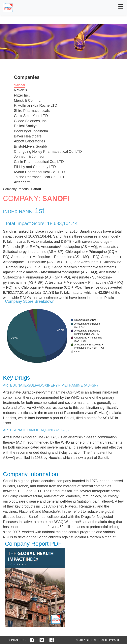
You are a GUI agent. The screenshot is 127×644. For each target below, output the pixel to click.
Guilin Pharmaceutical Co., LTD (39, 162)
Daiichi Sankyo (26, 126)
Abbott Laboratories (30, 141)
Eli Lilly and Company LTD (35, 167)
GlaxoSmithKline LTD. (31, 116)
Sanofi (19, 85)
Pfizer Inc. (22, 95)
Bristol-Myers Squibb (30, 146)
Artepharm (22, 182)
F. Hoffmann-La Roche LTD (35, 105)
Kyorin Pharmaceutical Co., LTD (39, 172)
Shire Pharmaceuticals (32, 111)
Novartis (20, 90)
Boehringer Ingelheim (31, 131)
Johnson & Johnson (30, 157)
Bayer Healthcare (28, 136)
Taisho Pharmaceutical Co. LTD (39, 177)
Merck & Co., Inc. (28, 101)
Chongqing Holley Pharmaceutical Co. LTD (48, 152)
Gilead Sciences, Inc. (31, 121)
